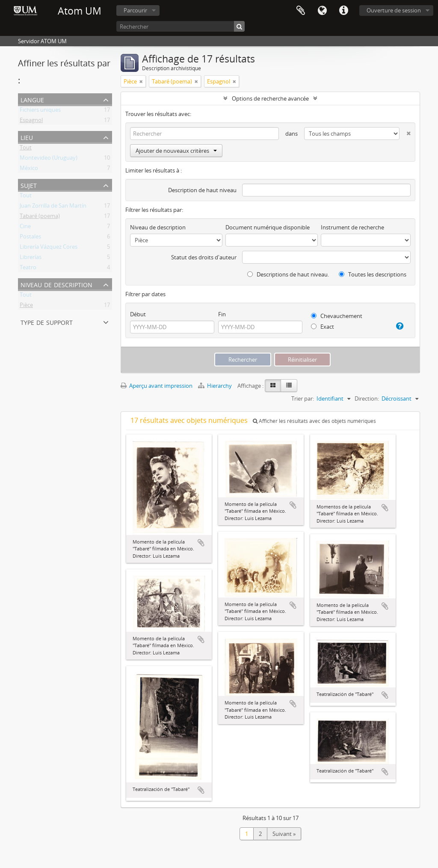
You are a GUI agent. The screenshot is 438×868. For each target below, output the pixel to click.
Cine (25, 228)
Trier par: (303, 398)
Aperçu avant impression (157, 386)
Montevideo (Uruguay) (49, 159)
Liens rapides (343, 11)
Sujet (29, 185)
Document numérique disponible (268, 227)
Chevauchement (337, 316)
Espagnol (31, 122)
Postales (30, 238)
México (29, 169)
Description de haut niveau (202, 190)
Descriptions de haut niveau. (288, 274)
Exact (323, 327)
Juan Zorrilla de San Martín (53, 207)
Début (138, 314)
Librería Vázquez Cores (49, 248)
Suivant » (284, 834)
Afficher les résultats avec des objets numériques (314, 421)
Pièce (26, 306)
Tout (26, 149)
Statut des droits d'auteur (204, 257)
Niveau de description (56, 284)
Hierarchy (216, 386)
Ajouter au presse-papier (201, 543)
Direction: (367, 398)
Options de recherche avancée (270, 98)
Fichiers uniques (40, 111)
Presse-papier (301, 11)
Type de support (47, 322)
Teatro (28, 269)
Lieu (27, 137)
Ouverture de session (394, 10)
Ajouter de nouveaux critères (176, 151)
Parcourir (135, 10)
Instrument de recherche (352, 227)
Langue (322, 11)
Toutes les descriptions (373, 274)
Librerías (31, 259)
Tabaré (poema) (40, 217)
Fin (222, 314)
